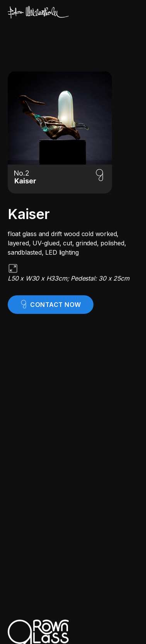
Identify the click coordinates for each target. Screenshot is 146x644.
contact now (56, 305)
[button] (132, 12)
